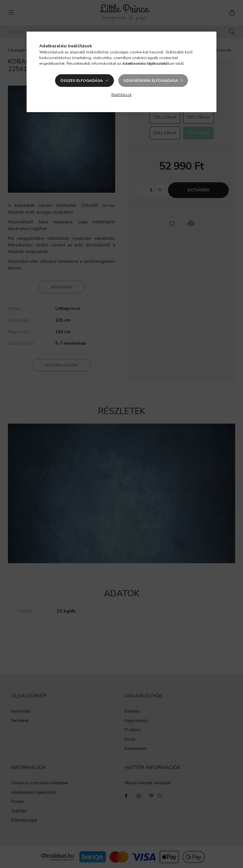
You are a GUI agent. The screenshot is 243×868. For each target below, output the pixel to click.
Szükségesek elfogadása (151, 81)
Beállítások (121, 95)
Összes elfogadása (81, 81)
